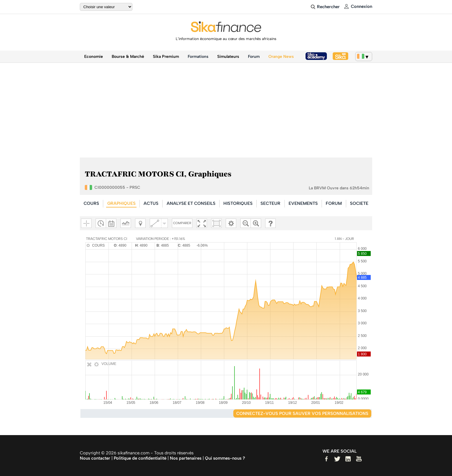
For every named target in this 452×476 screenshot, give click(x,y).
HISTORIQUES (238, 203)
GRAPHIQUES (121, 203)
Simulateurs (228, 57)
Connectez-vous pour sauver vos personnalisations (302, 413)
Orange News (281, 57)
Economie (94, 57)
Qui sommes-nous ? (225, 458)
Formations (198, 57)
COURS (91, 203)
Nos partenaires (186, 458)
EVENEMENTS (303, 203)
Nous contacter (95, 458)
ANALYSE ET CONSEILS (191, 203)
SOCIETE (359, 203)
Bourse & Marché (128, 57)
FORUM (334, 203)
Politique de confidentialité (140, 458)
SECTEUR (270, 203)
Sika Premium (166, 57)
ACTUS (151, 203)
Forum (254, 57)
